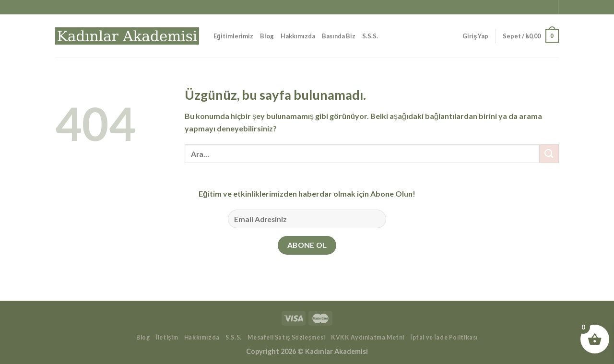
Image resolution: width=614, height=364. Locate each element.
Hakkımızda (298, 36)
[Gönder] (549, 154)
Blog (267, 36)
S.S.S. (370, 36)
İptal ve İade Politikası (444, 337)
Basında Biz (339, 36)
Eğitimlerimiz (233, 36)
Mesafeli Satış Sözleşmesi (286, 337)
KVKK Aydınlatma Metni (368, 337)
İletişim (167, 337)
